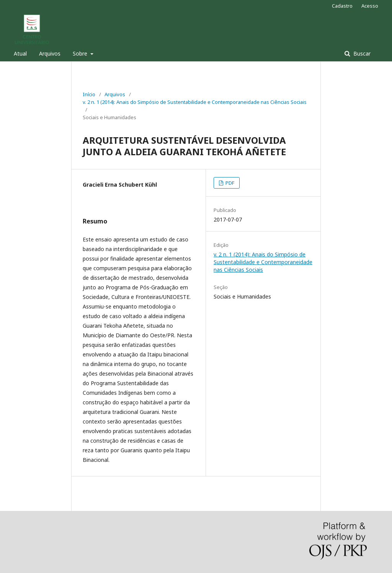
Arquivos (50, 53)
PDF (229, 183)
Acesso (370, 6)
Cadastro (342, 6)
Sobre (81, 53)
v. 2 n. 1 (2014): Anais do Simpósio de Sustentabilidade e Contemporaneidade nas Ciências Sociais (195, 102)
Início (89, 94)
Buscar (361, 53)
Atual (20, 53)
